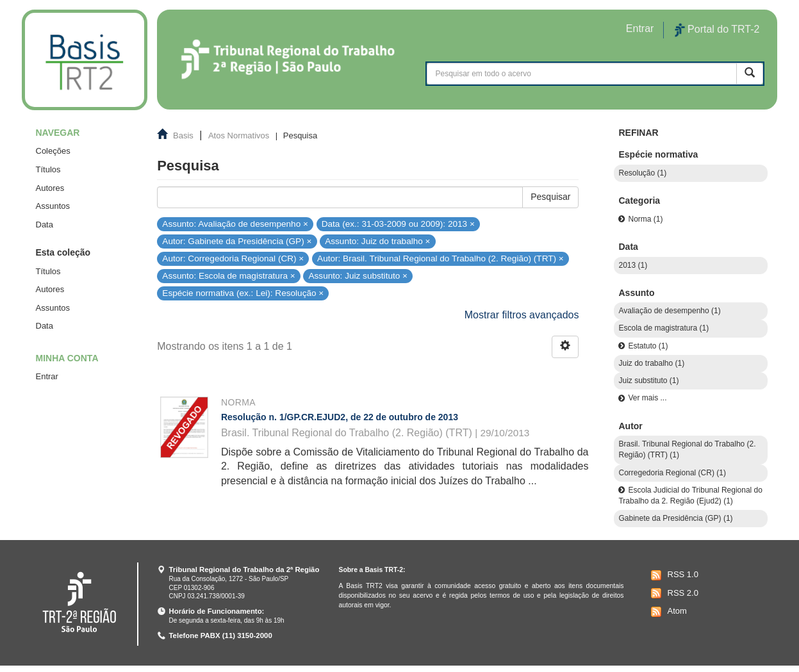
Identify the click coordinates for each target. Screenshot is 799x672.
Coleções (53, 151)
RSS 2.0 (673, 593)
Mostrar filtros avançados (522, 315)
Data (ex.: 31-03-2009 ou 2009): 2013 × (398, 223)
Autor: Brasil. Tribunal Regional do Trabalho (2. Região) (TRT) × (441, 258)
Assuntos (53, 206)
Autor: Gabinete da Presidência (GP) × (237, 241)
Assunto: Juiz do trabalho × (377, 241)
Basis (183, 135)
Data (45, 225)
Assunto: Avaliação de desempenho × (235, 223)
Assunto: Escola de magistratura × (228, 276)
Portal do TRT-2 (717, 30)
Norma (238, 402)
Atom (667, 612)
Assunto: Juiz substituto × (358, 276)
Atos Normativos (239, 135)
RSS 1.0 (673, 575)
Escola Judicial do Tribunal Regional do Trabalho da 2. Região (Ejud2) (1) (690, 496)
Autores (50, 188)
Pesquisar (550, 197)
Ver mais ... (647, 398)
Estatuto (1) (648, 346)
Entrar (47, 376)
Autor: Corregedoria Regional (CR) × (233, 258)
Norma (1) (645, 219)
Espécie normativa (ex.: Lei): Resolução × (243, 293)
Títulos (48, 169)
